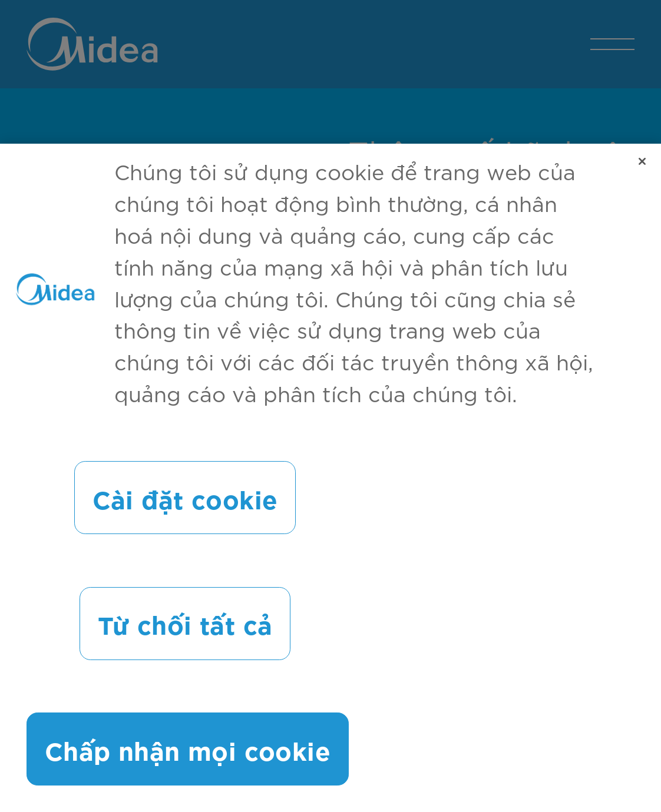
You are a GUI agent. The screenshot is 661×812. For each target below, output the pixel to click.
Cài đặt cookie (185, 501)
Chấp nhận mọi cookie (188, 752)
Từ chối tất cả (185, 626)
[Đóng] (642, 165)
